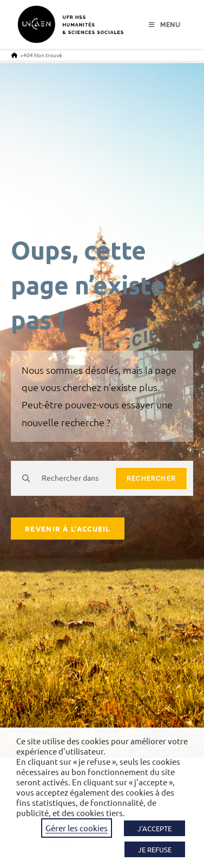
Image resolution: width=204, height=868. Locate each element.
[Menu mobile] (165, 25)
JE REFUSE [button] (155, 849)
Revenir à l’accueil (68, 529)
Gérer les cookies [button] (77, 828)
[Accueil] (14, 55)
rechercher (151, 479)
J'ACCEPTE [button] (154, 828)
